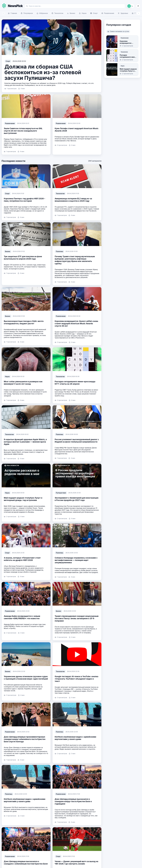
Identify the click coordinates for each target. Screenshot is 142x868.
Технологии (60, 193)
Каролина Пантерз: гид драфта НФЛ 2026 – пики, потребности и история (24, 200)
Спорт (8, 61)
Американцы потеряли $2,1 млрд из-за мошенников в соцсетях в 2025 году (73, 200)
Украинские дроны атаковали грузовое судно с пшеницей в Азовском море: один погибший (26, 678)
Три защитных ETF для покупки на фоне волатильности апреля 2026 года (23, 258)
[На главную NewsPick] (12, 6)
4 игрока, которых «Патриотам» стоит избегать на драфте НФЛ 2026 (22, 559)
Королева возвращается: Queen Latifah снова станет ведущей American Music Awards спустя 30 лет (76, 324)
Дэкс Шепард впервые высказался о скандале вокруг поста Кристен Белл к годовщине (73, 801)
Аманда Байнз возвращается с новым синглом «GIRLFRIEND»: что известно (22, 617)
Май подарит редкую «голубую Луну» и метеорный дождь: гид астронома (23, 499)
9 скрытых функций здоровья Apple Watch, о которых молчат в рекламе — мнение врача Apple (25, 442)
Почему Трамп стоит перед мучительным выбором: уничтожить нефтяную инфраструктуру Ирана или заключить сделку (75, 260)
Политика (59, 251)
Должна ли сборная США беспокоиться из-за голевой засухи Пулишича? (43, 72)
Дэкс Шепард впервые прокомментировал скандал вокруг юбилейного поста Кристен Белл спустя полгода (25, 739)
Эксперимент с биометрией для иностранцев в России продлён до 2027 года (77, 499)
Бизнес (8, 251)
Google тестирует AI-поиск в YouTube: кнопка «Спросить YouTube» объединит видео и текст (76, 679)
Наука (7, 376)
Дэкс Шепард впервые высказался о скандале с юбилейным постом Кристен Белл (26, 863)
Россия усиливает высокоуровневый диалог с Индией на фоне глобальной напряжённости (77, 441)
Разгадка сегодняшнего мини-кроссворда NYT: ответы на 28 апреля (75, 383)
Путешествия (61, 493)
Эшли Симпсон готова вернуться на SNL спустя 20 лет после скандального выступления (23, 131)
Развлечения (10, 123)
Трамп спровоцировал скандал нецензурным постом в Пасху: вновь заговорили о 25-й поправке (77, 618)
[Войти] (138, 6)
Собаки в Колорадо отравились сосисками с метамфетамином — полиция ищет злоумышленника (76, 560)
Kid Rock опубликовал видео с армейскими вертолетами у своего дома (75, 738)
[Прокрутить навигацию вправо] (139, 13)
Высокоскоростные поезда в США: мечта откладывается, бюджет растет (24, 322)
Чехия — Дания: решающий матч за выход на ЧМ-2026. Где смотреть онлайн (76, 863)
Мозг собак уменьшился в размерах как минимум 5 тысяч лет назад (23, 383)
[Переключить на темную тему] (131, 6)
